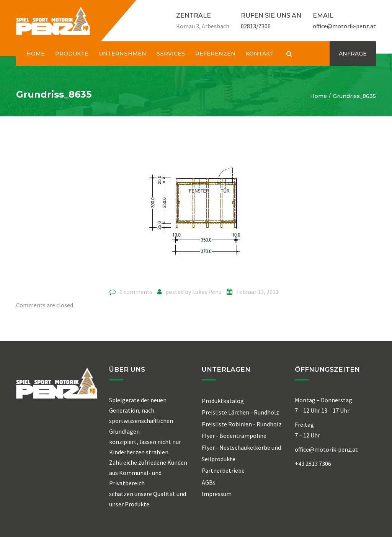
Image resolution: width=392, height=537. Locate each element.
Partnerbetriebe (223, 470)
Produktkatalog (223, 401)
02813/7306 (256, 26)
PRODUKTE (72, 54)
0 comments (136, 292)
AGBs (209, 482)
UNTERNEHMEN (122, 54)
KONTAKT (260, 54)
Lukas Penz (207, 292)
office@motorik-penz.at (344, 26)
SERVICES (171, 54)
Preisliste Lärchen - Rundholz (240, 412)
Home (318, 96)
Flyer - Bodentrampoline (234, 436)
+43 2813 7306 (313, 464)
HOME (36, 54)
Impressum (217, 494)
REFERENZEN (215, 54)
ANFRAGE (353, 54)
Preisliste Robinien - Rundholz (242, 424)
